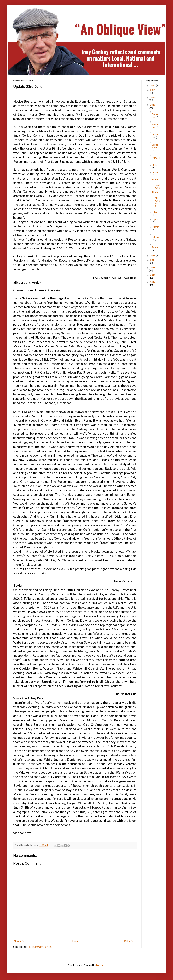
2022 (153, 85)
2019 (153, 105)
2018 (153, 256)
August (156, 158)
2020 (153, 97)
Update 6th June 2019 (156, 199)
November (155, 126)
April (155, 219)
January (156, 247)
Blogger (100, 965)
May (155, 212)
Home (75, 941)
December (155, 116)
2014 (153, 282)
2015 (153, 275)
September (155, 146)
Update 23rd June (156, 183)
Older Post (130, 941)
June (155, 172)
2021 (153, 90)
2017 (153, 260)
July (155, 165)
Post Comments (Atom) (40, 947)
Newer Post (20, 941)
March (156, 227)
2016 (153, 267)
